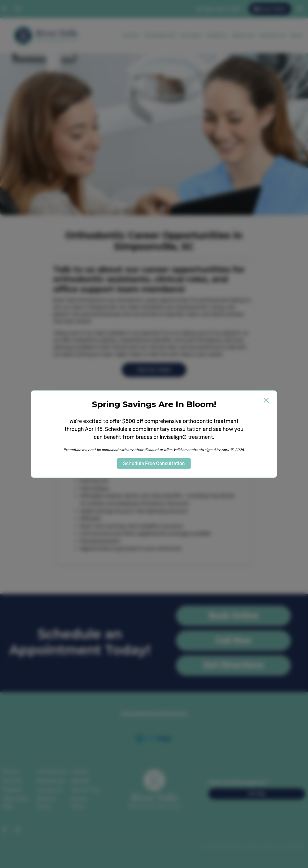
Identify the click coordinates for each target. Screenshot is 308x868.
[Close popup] (266, 400)
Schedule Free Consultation (154, 463)
